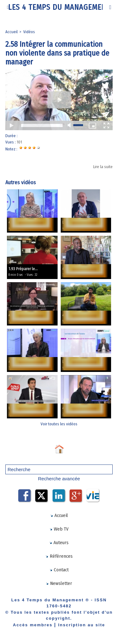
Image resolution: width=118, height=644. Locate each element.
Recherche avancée (59, 479)
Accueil (11, 32)
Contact (59, 570)
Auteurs (59, 543)
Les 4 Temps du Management (59, 7)
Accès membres (33, 625)
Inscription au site (82, 625)
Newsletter (59, 583)
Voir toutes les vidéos (59, 424)
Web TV (59, 529)
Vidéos (29, 32)
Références (59, 556)
